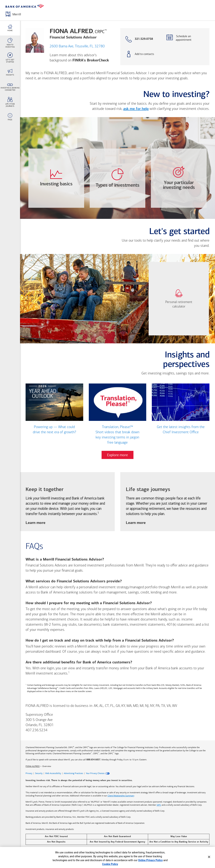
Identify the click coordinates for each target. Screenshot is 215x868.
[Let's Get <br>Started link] (10, 58)
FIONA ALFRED (33, 766)
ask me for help (136, 109)
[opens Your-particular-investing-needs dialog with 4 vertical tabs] (179, 178)
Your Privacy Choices (95, 773)
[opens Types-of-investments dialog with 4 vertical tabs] (118, 178)
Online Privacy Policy (150, 860)
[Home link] (10, 28)
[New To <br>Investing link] (10, 43)
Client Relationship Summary (121, 796)
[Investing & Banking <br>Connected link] (10, 87)
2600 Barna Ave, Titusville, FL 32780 (77, 46)
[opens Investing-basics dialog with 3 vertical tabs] (56, 178)
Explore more (118, 455)
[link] (179, 299)
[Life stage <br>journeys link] (10, 102)
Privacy (29, 773)
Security (39, 773)
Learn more (35, 523)
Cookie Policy (110, 864)
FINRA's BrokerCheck (91, 60)
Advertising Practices (73, 773)
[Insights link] (10, 73)
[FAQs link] (10, 117)
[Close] (209, 857)
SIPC (159, 805)
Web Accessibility (53, 773)
